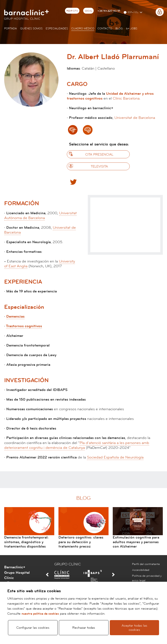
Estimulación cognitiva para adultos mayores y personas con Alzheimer (136, 542)
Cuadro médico (83, 29)
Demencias (15, 316)
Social (89, 11)
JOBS (132, 29)
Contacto (105, 29)
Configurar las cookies (33, 627)
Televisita (99, 166)
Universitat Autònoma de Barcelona (40, 216)
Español (131, 13)
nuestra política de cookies (40, 613)
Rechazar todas (84, 627)
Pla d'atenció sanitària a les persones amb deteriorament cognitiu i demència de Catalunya (77, 445)
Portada (10, 29)
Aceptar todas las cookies (134, 627)
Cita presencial (99, 155)
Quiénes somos (31, 29)
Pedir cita (72, 11)
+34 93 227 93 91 (109, 11)
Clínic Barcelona (126, 98)
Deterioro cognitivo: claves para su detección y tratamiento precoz (81, 542)
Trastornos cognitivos (24, 326)
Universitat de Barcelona (135, 118)
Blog (119, 29)
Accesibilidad (141, 570)
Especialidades (57, 29)
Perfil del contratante (146, 564)
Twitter (73, 182)
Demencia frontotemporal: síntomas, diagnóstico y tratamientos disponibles (26, 542)
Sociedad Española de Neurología (115, 457)
